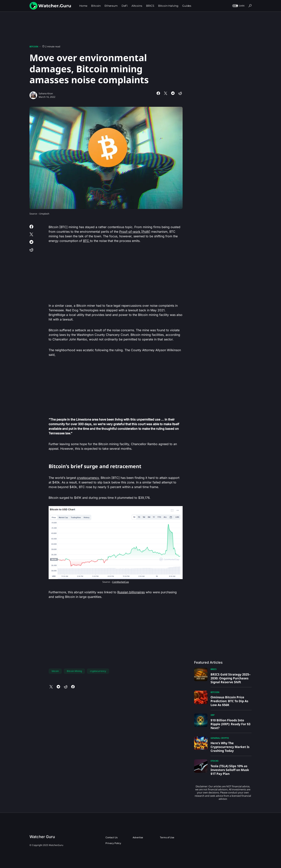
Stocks (214, 761)
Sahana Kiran (46, 93)
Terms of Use (167, 837)
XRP (213, 715)
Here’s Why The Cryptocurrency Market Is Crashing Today (230, 747)
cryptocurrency (88, 478)
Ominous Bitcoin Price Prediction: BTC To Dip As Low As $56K (229, 701)
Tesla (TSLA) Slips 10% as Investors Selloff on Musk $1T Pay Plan (230, 770)
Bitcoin (34, 46)
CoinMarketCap (120, 582)
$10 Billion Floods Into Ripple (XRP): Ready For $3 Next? (230, 724)
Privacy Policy (113, 843)
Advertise (138, 837)
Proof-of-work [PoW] (135, 232)
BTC (87, 241)
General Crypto (220, 738)
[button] (238, 6)
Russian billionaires (131, 592)
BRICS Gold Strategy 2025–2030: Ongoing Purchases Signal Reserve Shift (231, 678)
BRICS (214, 669)
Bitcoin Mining (74, 671)
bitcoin (55, 671)
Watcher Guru (42, 837)
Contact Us (112, 837)
